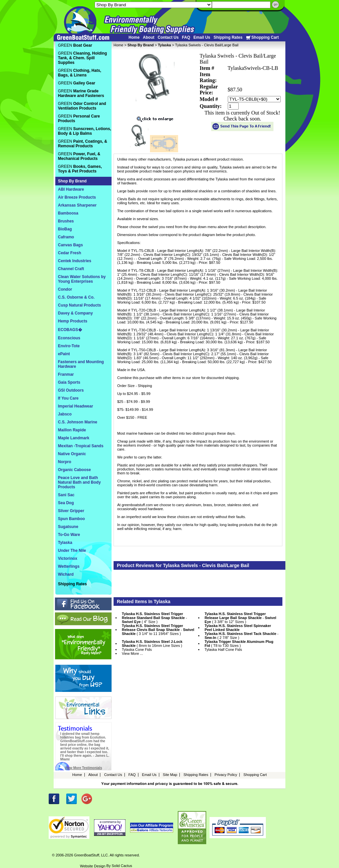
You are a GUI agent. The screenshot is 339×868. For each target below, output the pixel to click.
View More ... (132, 653)
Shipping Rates (228, 37)
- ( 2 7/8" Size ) (242, 636)
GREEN (75, 45)
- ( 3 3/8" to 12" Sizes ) (240, 618)
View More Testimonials (83, 768)
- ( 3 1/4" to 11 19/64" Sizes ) (158, 630)
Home (134, 37)
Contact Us (168, 37)
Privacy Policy (226, 775)
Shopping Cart (262, 38)
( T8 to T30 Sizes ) (239, 644)
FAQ (186, 37)
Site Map (170, 775)
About (149, 37)
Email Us (202, 37)
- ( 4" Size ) (154, 618)
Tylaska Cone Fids (137, 650)
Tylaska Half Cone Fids (223, 650)
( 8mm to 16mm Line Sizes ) (152, 644)
